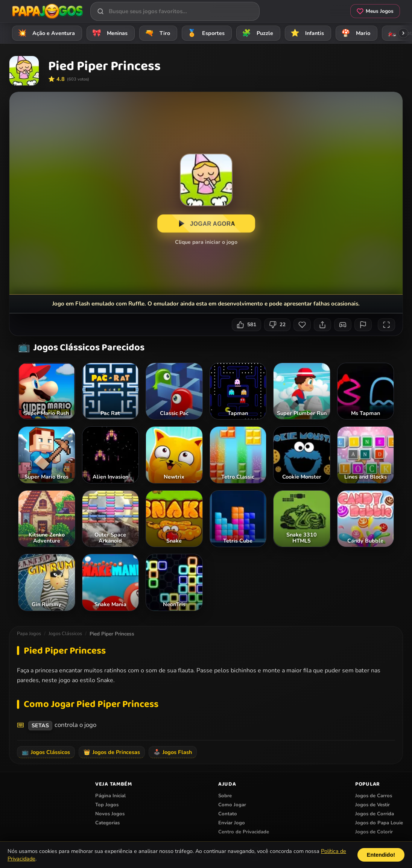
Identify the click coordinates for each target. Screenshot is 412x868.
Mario (355, 33)
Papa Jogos (29, 634)
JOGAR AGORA (206, 224)
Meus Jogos (375, 11)
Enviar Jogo (232, 823)
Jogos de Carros (374, 796)
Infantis (306, 33)
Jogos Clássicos (65, 634)
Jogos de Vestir (372, 805)
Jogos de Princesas (112, 752)
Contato (228, 814)
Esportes (205, 33)
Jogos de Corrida (375, 814)
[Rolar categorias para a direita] (403, 33)
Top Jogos (107, 805)
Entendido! (381, 855)
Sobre (225, 796)
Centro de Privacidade (244, 832)
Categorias (107, 823)
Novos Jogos (110, 814)
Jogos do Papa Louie (379, 823)
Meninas (109, 33)
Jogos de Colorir (374, 832)
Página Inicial (110, 796)
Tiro (156, 33)
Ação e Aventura (45, 33)
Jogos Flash (173, 752)
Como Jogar (232, 805)
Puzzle (256, 33)
